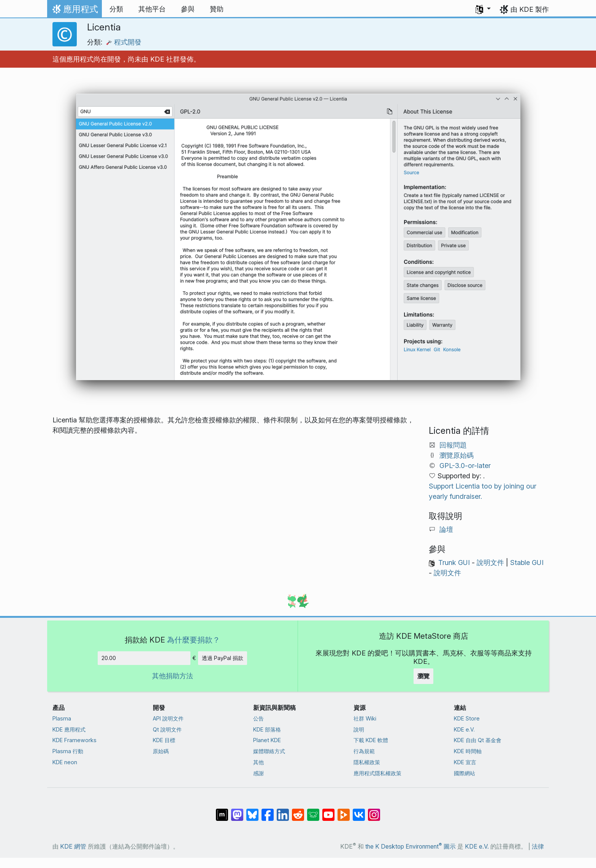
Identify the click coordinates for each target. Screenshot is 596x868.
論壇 (446, 529)
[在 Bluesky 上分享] (252, 811)
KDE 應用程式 (69, 729)
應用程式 (74, 11)
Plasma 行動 (68, 751)
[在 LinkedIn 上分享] (283, 811)
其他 (258, 762)
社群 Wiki (365, 718)
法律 (538, 847)
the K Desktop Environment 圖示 (411, 847)
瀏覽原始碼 (457, 455)
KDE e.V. (464, 729)
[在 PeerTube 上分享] (344, 811)
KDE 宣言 (465, 762)
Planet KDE (267, 740)
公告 (258, 718)
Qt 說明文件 (167, 729)
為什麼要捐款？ (193, 640)
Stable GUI (527, 563)
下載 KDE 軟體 (371, 740)
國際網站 (464, 773)
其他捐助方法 (173, 676)
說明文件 (490, 563)
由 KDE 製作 (530, 9)
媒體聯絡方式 (269, 751)
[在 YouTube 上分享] (328, 811)
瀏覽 (423, 676)
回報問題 (453, 445)
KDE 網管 (73, 847)
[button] (483, 9)
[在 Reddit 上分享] (298, 811)
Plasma (62, 718)
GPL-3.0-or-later (465, 466)
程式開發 (124, 42)
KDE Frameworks (74, 740)
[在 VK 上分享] (359, 811)
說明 (359, 729)
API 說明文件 (168, 718)
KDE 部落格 (267, 729)
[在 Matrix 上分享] (222, 811)
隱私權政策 (367, 762)
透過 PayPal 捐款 (223, 658)
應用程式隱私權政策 (377, 773)
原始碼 (161, 751)
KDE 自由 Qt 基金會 (478, 740)
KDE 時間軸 (468, 751)
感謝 (258, 773)
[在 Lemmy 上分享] (313, 811)
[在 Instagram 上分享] (374, 811)
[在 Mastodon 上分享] (237, 811)
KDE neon (65, 762)
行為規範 (364, 751)
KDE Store (467, 718)
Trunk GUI (454, 563)
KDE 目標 (164, 740)
